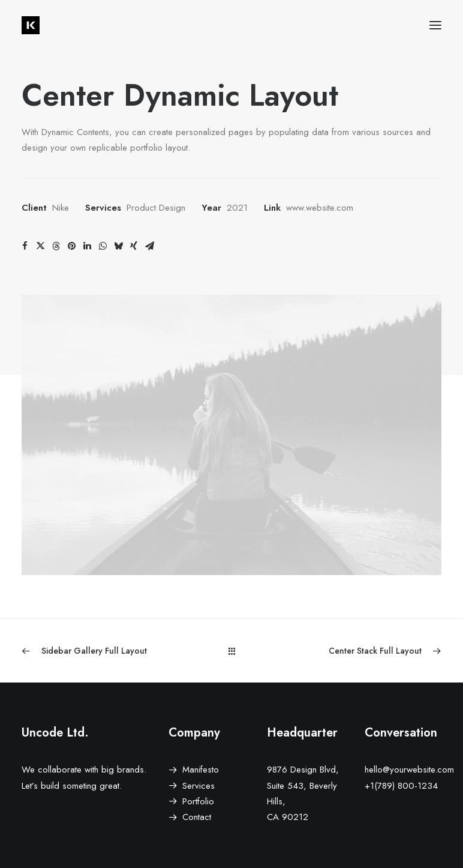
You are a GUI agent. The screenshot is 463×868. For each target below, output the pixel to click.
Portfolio (198, 801)
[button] (435, 25)
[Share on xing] (134, 246)
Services (199, 786)
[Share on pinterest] (71, 246)
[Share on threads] (56, 246)
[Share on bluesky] (118, 246)
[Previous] (106, 651)
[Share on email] (149, 246)
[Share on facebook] (25, 246)
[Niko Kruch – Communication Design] (31, 25)
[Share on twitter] (40, 246)
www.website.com (320, 208)
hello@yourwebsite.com (409, 770)
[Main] (232, 651)
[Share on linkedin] (87, 246)
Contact (197, 817)
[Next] (357, 651)
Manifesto (201, 770)
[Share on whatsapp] (103, 246)
